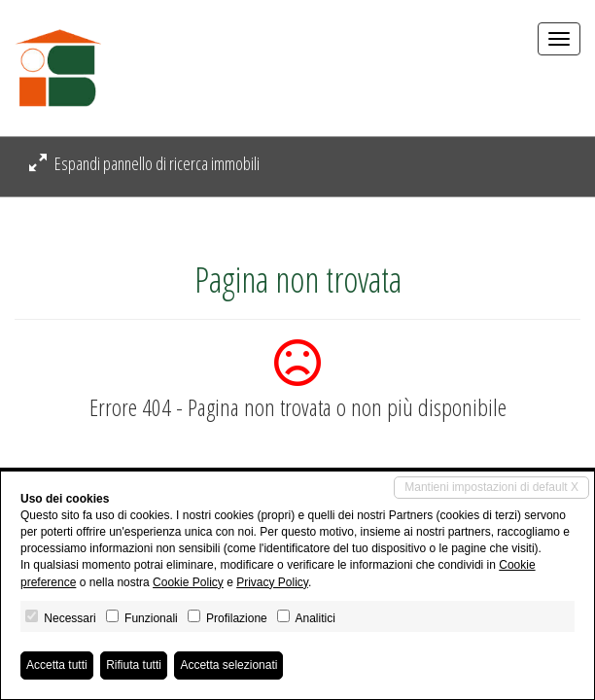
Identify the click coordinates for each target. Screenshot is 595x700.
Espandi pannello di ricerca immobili (144, 163)
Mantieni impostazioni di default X (491, 487)
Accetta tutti (57, 665)
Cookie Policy (188, 582)
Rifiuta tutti (134, 665)
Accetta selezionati (228, 665)
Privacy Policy (272, 582)
